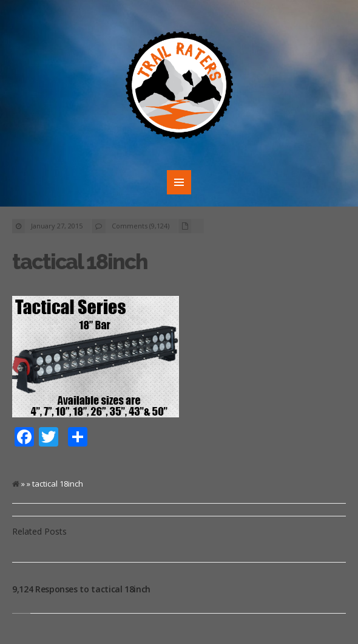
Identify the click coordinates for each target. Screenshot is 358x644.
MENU (179, 182)
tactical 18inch (80, 262)
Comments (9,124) (140, 226)
